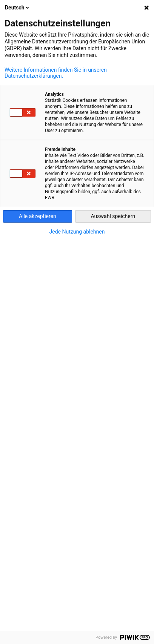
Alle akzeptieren (38, 216)
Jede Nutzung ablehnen (77, 232)
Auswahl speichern (113, 216)
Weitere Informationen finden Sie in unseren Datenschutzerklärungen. (56, 73)
